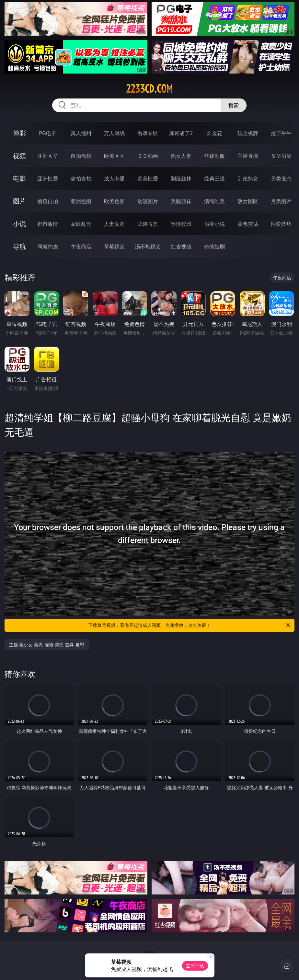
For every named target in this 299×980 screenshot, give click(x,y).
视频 (19, 156)
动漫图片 (148, 201)
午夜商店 (81, 247)
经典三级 (214, 179)
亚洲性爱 (48, 179)
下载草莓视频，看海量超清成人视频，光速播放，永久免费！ (190, 625)
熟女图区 (248, 201)
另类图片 (281, 201)
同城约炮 (48, 247)
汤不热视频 (148, 247)
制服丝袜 (181, 179)
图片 (19, 201)
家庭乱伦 (81, 224)
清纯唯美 (214, 201)
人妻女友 (114, 224)
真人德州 (81, 133)
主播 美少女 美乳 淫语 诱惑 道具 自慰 (47, 645)
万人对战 (114, 133)
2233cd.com (149, 89)
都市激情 (48, 224)
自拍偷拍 (81, 156)
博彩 (19, 133)
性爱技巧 (281, 224)
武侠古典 (148, 224)
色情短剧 (214, 247)
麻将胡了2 (181, 133)
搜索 (234, 105)
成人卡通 (114, 179)
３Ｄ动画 (148, 156)
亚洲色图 (81, 201)
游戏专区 (148, 133)
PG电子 (47, 133)
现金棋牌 (248, 133)
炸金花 (214, 133)
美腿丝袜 (181, 201)
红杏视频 (181, 247)
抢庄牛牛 (281, 133)
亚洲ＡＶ (48, 156)
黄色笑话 (248, 224)
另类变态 (281, 179)
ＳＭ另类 (281, 156)
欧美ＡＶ (114, 156)
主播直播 (248, 156)
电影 (19, 178)
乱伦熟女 (248, 179)
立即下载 (195, 966)
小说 (19, 224)
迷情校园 (181, 224)
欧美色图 (114, 201)
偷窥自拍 (48, 201)
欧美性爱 (148, 179)
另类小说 (214, 224)
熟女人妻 (181, 156)
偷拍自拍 (81, 179)
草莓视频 (114, 247)
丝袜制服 (214, 156)
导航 (19, 246)
